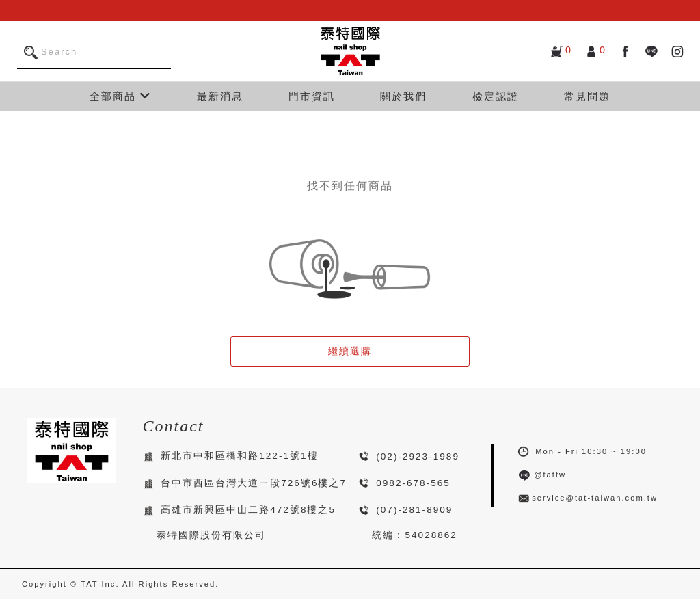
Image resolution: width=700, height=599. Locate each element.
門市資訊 (312, 96)
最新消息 (220, 96)
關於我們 (403, 96)
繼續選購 (350, 351)
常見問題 (587, 96)
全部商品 (120, 96)
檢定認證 (496, 96)
